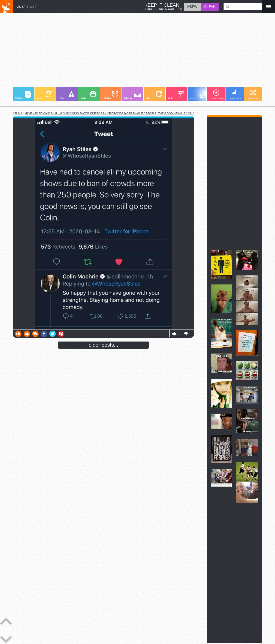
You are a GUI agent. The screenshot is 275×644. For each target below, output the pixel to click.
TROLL (110, 95)
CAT (199, 95)
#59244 (17, 113)
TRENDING (234, 94)
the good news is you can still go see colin (193, 113)
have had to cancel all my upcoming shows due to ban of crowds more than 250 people (91, 113)
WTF (44, 95)
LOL (88, 95)
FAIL (67, 95)
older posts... (103, 345)
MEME (23, 95)
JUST (27, 7)
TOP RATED (216, 95)
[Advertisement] (137, 52)
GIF (154, 95)
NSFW (133, 95)
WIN (176, 95)
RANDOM (253, 95)
